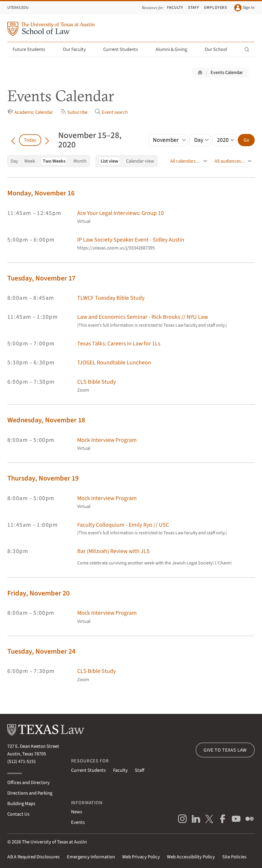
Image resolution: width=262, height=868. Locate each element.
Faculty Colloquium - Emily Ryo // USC (123, 525)
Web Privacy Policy (141, 857)
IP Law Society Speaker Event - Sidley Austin (131, 240)
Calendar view (140, 161)
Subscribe (74, 112)
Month (80, 161)
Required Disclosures (33, 857)
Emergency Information (91, 857)
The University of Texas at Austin (54, 842)
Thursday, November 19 (43, 478)
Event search (111, 112)
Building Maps (21, 804)
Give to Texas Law (225, 750)
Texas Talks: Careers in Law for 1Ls (119, 344)
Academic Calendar (30, 112)
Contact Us (18, 814)
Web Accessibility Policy (191, 857)
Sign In (244, 8)
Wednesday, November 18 (46, 420)
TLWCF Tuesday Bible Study (111, 298)
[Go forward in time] (47, 140)
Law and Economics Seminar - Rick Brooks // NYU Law (143, 317)
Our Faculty (78, 49)
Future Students (32, 49)
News (77, 812)
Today (30, 140)
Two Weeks (54, 161)
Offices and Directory (29, 783)
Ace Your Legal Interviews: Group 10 (120, 213)
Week (30, 161)
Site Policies (234, 857)
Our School (219, 49)
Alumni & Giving (175, 49)
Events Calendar (227, 73)
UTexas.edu (18, 8)
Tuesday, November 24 (41, 651)
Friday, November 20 (38, 593)
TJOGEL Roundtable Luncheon (114, 363)
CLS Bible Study (96, 382)
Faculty (175, 8)
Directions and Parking (30, 793)
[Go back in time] (13, 140)
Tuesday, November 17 (41, 278)
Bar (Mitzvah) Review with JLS (113, 551)
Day (14, 161)
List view (109, 161)
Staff (194, 8)
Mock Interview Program (107, 440)
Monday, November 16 (41, 193)
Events (78, 822)
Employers (216, 8)
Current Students (124, 49)
